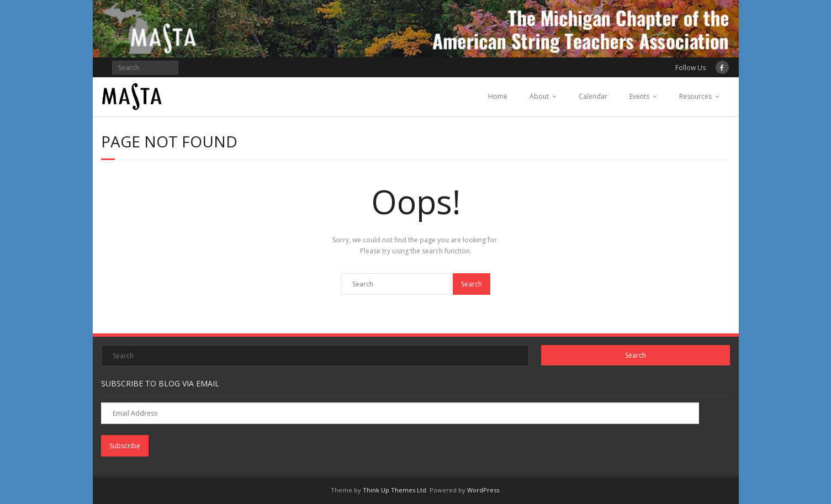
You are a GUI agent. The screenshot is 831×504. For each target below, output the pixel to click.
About (539, 96)
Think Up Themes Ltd (395, 490)
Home (498, 96)
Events (639, 96)
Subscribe (125, 446)
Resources (695, 96)
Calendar (593, 96)
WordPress (483, 490)
